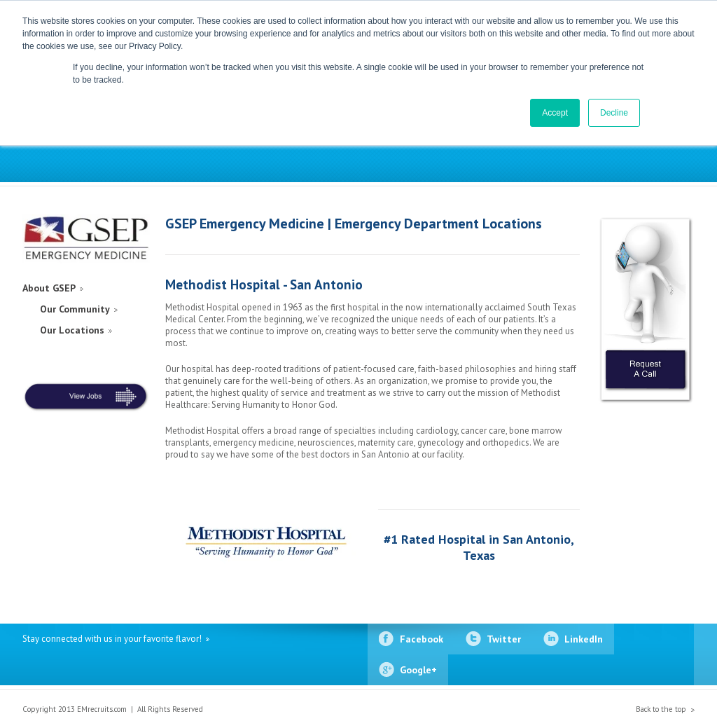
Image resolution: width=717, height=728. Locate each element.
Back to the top (661, 709)
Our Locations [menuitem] (72, 330)
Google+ (418, 670)
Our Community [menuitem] (75, 309)
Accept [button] (555, 113)
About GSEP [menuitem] (49, 288)
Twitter (504, 639)
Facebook (422, 639)
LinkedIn (584, 639)
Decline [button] (614, 113)
